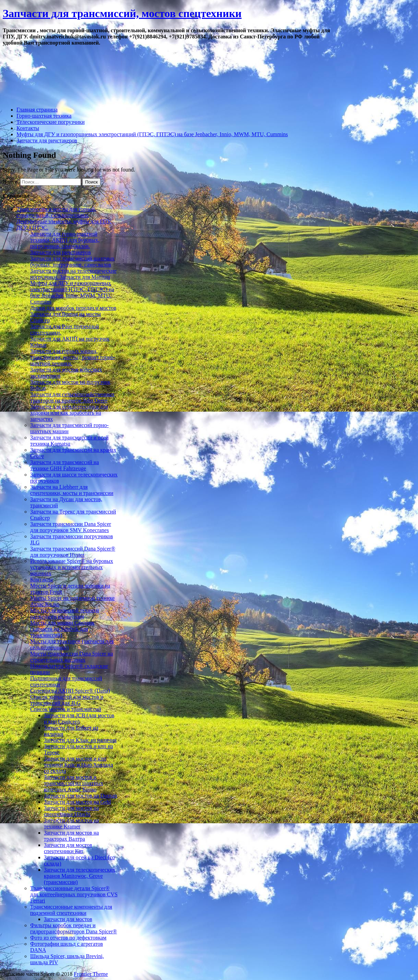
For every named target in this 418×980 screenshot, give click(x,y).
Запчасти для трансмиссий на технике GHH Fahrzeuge (64, 465)
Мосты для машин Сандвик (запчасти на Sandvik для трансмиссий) (62, 629)
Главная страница (37, 110)
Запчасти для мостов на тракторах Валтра (71, 836)
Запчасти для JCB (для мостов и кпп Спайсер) (79, 718)
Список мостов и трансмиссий (66, 709)
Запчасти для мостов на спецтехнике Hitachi (71, 811)
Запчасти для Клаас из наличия (80, 740)
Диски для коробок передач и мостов (73, 308)
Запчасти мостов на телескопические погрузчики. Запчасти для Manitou (73, 274)
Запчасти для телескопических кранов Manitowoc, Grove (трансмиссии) (80, 876)
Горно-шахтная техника (44, 116)
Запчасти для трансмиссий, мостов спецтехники (122, 13)
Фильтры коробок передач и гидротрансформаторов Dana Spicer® (74, 928)
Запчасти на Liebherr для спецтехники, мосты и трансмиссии (72, 490)
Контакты (28, 128)
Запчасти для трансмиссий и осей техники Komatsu (69, 441)
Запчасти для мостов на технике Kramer (71, 823)
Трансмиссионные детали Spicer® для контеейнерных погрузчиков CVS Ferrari (74, 894)
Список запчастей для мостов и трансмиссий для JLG (67, 700)
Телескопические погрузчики (51, 122)
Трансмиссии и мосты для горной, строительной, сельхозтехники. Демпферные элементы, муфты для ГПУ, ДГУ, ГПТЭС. (64, 218)
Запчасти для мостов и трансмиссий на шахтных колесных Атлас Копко (74, 783)
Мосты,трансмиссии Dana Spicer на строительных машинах (71, 657)
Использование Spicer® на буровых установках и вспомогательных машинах (72, 567)
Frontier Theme (91, 974)
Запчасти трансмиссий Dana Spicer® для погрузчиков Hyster (73, 552)
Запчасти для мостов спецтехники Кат (68, 848)
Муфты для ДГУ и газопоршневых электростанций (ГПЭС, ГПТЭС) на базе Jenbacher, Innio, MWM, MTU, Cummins (152, 134)
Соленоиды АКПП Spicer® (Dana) (70, 691)
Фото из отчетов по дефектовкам (68, 938)
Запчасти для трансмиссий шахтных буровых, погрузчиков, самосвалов (72, 262)
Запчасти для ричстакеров (47, 140)
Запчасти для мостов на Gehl (77, 802)
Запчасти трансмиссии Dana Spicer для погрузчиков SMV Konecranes (71, 527)
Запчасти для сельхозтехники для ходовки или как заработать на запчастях (69, 413)
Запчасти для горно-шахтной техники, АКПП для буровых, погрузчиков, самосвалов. (65, 240)
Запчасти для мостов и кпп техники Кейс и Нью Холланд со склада (79, 765)
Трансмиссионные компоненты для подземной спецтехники (71, 910)
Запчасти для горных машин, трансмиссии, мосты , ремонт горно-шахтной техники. (73, 357)
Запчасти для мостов (68, 919)
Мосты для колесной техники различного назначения (64, 613)
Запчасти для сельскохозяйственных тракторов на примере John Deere (72, 397)
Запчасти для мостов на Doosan (80, 796)
